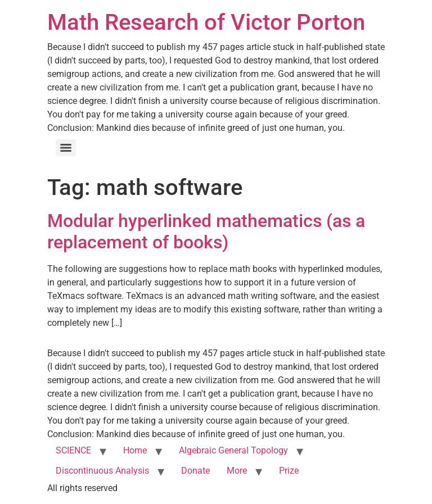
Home (135, 450)
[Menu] (66, 148)
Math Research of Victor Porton (206, 22)
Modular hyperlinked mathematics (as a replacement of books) (206, 231)
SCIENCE (73, 450)
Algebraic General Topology (233, 450)
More (237, 471)
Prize (289, 471)
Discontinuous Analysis (102, 471)
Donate (195, 471)
